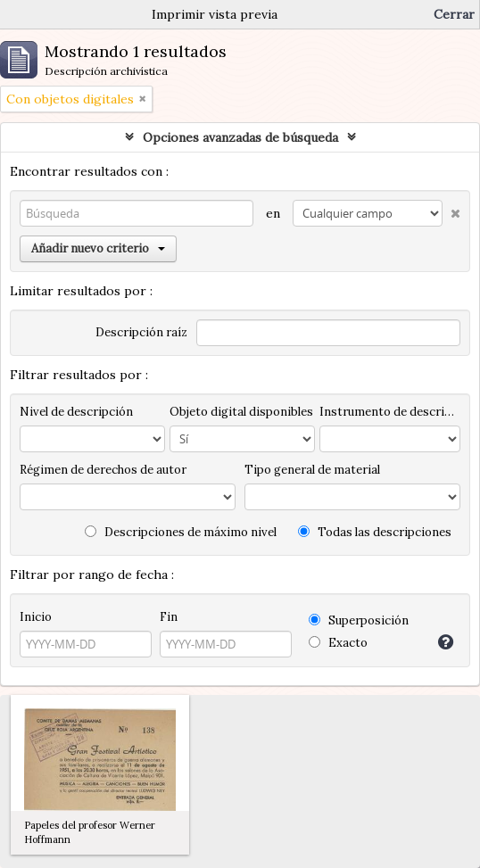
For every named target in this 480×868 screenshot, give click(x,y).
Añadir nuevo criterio (98, 248)
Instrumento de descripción (390, 412)
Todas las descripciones (375, 532)
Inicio (36, 617)
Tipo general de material (312, 470)
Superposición (359, 620)
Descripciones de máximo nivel (181, 532)
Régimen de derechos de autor (103, 470)
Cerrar (454, 14)
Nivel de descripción (76, 412)
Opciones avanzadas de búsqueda (240, 137)
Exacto (338, 643)
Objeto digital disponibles (241, 412)
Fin (169, 617)
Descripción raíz (141, 332)
